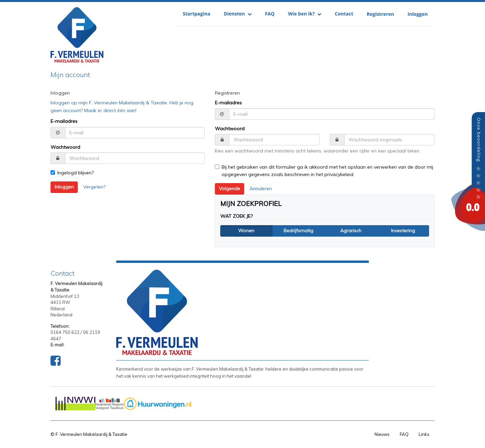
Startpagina (197, 14)
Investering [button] (403, 231)
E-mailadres (64, 121)
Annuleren (261, 188)
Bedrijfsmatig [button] (298, 231)
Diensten (237, 14)
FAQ (270, 14)
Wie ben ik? (305, 14)
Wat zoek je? (236, 216)
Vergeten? (94, 187)
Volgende (230, 188)
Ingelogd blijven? (72, 173)
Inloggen (418, 14)
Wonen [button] (246, 231)
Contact (344, 14)
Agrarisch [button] (351, 231)
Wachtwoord (65, 147)
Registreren (380, 14)
